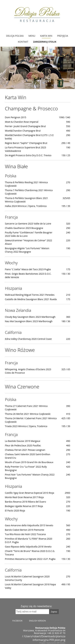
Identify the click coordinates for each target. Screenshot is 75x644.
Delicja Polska (15, 36)
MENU (32, 36)
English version (37, 621)
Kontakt (23, 42)
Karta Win (46, 36)
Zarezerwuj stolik (45, 42)
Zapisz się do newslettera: (36, 606)
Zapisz (54, 612)
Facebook (17, 621)
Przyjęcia (63, 36)
